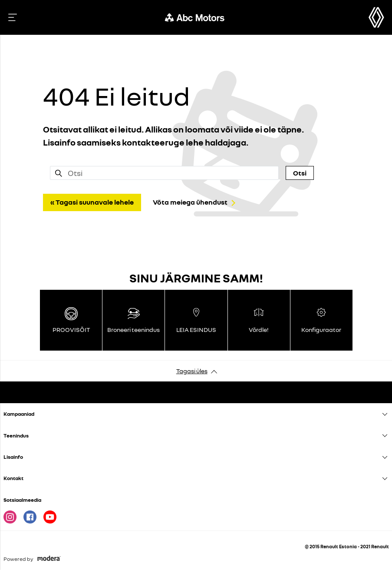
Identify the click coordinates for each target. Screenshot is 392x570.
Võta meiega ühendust (190, 202)
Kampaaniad (19, 414)
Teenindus (16, 436)
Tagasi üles (192, 371)
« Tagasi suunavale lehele (92, 202)
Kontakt (13, 478)
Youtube (50, 517)
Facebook (30, 517)
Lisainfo (13, 457)
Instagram (10, 517)
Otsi (300, 173)
